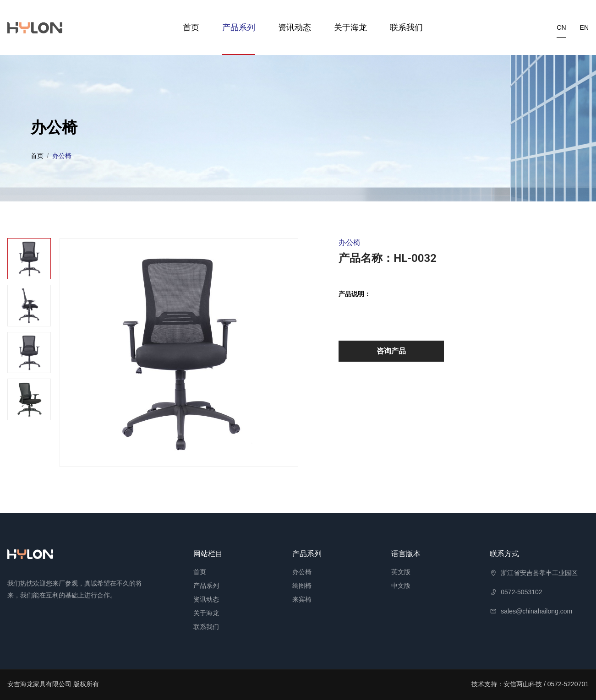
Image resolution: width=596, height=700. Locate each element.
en (584, 27)
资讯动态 (295, 27)
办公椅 (302, 572)
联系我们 (406, 27)
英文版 (401, 572)
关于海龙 (350, 27)
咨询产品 (391, 351)
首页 (191, 27)
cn (561, 27)
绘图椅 (302, 586)
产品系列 (239, 27)
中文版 (401, 586)
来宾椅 (302, 599)
